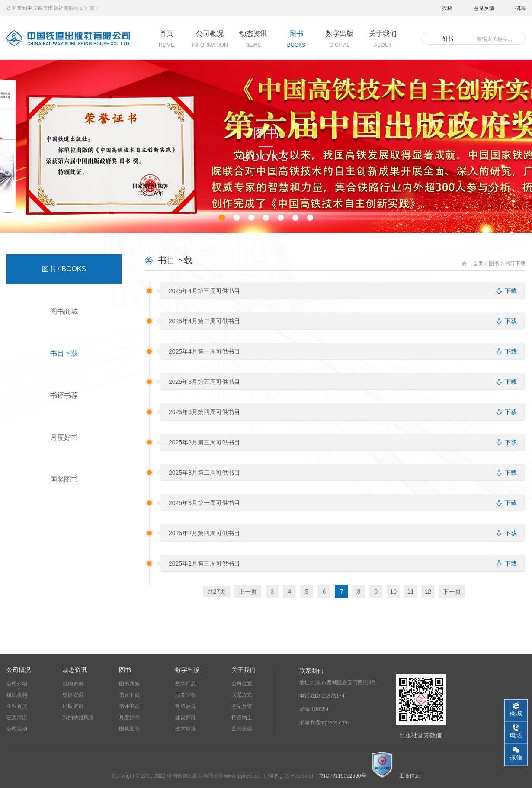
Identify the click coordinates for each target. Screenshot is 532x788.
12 (428, 592)
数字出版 (187, 670)
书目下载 (64, 353)
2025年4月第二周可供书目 (204, 321)
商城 (516, 713)
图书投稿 (242, 729)
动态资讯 (75, 670)
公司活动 (17, 729)
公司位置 (242, 684)
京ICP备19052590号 (342, 776)
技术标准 (186, 729)
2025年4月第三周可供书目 (204, 291)
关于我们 (244, 670)
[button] (222, 218)
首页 (478, 264)
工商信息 (410, 776)
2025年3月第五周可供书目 (204, 382)
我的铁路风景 (78, 717)
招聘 (520, 8)
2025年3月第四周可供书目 (204, 412)
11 (410, 592)
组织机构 (17, 695)
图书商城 (64, 311)
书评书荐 (64, 395)
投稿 (447, 8)
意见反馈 (484, 8)
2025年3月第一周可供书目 (204, 503)
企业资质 (17, 706)
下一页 (452, 592)
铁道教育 (186, 706)
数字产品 (186, 684)
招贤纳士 (242, 717)
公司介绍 (17, 684)
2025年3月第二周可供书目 (204, 473)
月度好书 (64, 437)
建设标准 (186, 717)
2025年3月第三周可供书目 (204, 442)
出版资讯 (73, 706)
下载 (511, 291)
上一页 (248, 592)
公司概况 (19, 670)
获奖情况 (17, 717)
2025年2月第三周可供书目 (204, 563)
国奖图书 (64, 479)
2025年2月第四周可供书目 (204, 533)
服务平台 (186, 695)
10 (393, 592)
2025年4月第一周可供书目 (204, 351)
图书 (494, 264)
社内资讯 (73, 684)
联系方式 (242, 695)
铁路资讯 (73, 695)
